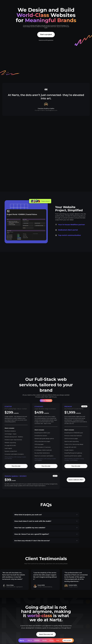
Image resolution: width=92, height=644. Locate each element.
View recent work (46, 271)
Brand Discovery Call (46, 634)
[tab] (71, 216)
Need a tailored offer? (76, 480)
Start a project (67, 640)
